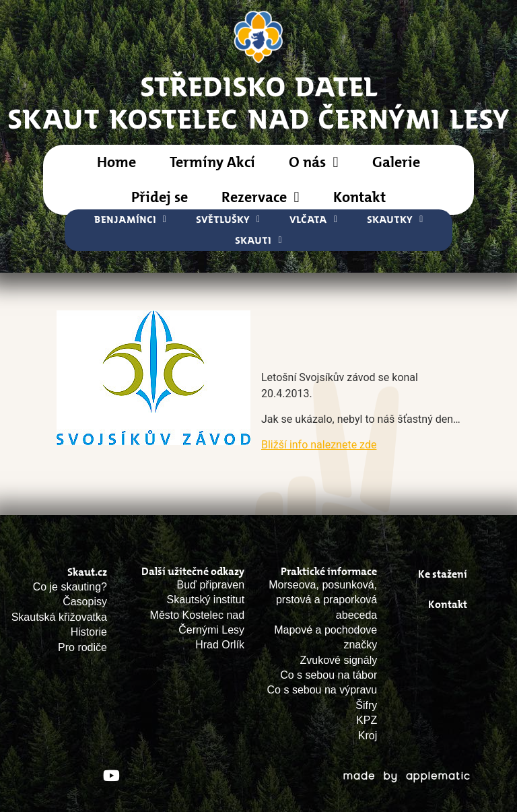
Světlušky (228, 220)
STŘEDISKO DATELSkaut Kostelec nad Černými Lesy (259, 102)
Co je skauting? (70, 587)
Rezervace (260, 197)
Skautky (395, 220)
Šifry (366, 705)
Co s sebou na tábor (329, 675)
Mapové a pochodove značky (325, 637)
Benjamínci (130, 220)
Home (116, 162)
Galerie (396, 162)
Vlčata (313, 220)
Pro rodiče (82, 647)
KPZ (367, 720)
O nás (313, 162)
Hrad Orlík (220, 645)
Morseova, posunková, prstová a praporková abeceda (323, 600)
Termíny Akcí (212, 162)
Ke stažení (443, 574)
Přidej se (160, 197)
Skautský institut (206, 600)
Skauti (258, 241)
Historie (89, 632)
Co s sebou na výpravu (322, 690)
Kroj (368, 736)
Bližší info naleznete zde (319, 445)
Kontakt (359, 197)
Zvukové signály (339, 660)
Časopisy (85, 602)
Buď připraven (211, 585)
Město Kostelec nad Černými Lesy (198, 622)
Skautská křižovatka (59, 617)
